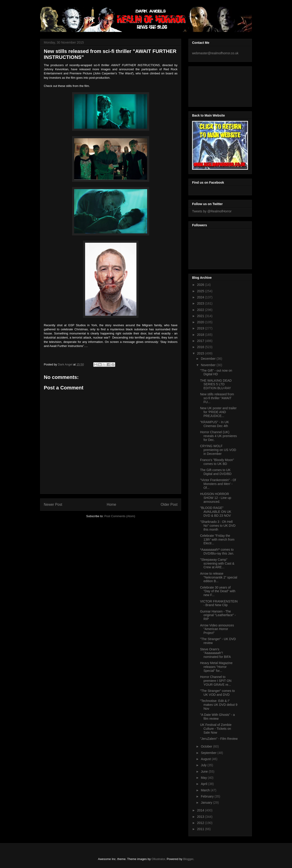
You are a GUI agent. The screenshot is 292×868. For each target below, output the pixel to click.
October (207, 746)
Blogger (188, 859)
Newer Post (53, 504)
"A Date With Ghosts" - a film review (217, 717)
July (204, 765)
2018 (201, 335)
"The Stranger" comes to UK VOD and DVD (217, 693)
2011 (201, 829)
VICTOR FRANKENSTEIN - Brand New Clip (219, 603)
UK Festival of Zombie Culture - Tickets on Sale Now (216, 729)
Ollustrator (158, 859)
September (209, 753)
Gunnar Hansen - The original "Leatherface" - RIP (218, 615)
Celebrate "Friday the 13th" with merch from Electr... (217, 540)
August (206, 759)
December (209, 359)
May (204, 778)
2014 (201, 810)
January (207, 803)
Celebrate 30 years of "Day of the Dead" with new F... (218, 591)
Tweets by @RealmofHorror (212, 211)
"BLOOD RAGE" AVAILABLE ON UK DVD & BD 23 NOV (216, 512)
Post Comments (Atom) (120, 516)
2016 (201, 347)
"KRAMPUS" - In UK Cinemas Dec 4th (215, 424)
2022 (201, 310)
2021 (201, 316)
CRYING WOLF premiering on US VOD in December (218, 450)
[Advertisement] (213, 85)
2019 (201, 328)
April (204, 784)
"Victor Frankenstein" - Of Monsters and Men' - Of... (218, 484)
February (208, 796)
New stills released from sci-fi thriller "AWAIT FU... (217, 398)
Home (112, 504)
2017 (201, 341)
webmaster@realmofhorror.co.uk (215, 53)
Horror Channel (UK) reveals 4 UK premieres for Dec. (218, 436)
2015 (201, 353)
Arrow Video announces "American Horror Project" (217, 629)
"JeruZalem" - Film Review (219, 739)
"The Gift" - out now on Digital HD (216, 372)
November (209, 365)
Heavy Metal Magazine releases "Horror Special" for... (216, 667)
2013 (201, 817)
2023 (201, 303)
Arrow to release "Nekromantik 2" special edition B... (219, 577)
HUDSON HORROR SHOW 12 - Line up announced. (216, 498)
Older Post (169, 504)
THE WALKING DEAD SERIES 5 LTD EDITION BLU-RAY (216, 384)
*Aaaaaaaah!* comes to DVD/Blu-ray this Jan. (217, 551)
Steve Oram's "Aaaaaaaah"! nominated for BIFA (215, 653)
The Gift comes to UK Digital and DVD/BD (216, 472)
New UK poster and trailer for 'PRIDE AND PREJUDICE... (218, 412)
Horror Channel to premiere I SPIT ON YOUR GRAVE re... (216, 681)
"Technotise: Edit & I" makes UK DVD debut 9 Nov (219, 705)
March (206, 790)
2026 (201, 285)
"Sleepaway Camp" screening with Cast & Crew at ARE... (217, 563)
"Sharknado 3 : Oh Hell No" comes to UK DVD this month (218, 526)
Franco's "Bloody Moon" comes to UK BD (217, 462)
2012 (201, 823)
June (205, 772)
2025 (201, 291)
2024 (201, 297)
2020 (201, 322)
